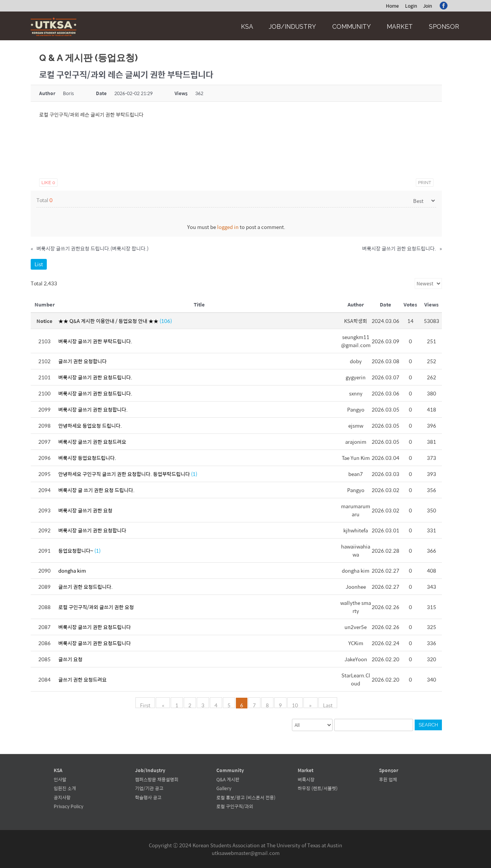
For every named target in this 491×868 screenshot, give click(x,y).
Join (428, 6)
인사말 (60, 779)
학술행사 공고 (148, 797)
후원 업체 (388, 779)
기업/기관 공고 (149, 788)
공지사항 (62, 797)
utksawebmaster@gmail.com (246, 853)
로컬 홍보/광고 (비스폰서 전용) (246, 797)
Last (325, 705)
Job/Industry (292, 27)
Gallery (224, 788)
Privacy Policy (68, 806)
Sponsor (444, 27)
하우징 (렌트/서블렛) (318, 788)
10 (295, 705)
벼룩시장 (306, 779)
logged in (228, 227)
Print (425, 183)
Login (411, 6)
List (39, 264)
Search (428, 725)
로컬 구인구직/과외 (235, 806)
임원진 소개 (65, 788)
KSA (247, 27)
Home (392, 6)
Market (400, 27)
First (148, 705)
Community (352, 27)
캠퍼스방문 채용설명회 (157, 779)
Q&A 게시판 (228, 779)
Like (48, 183)
